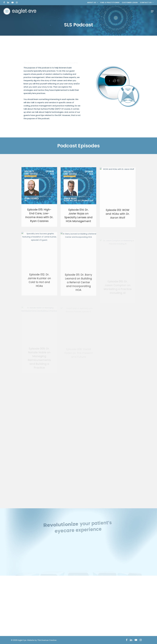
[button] (152, 11)
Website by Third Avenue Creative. (42, 640)
